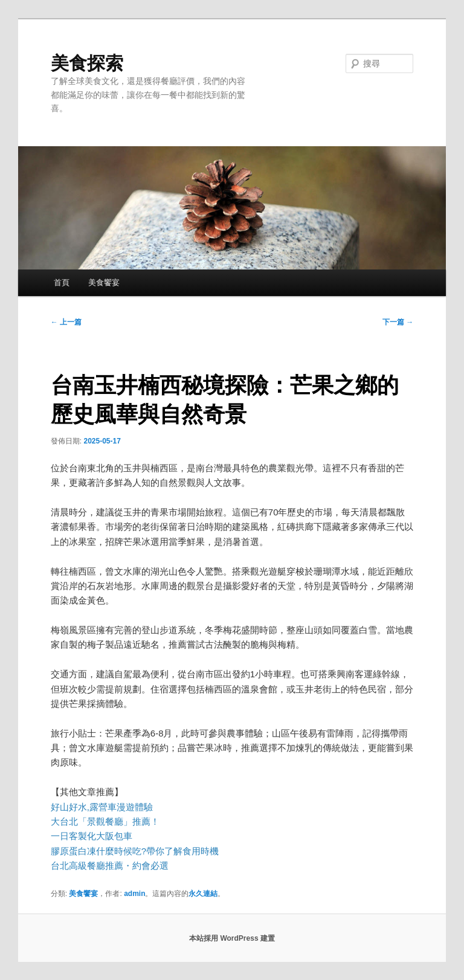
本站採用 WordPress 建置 (232, 938)
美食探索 (87, 63)
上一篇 (66, 322)
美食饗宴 (104, 282)
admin (134, 894)
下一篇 (398, 322)
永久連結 (203, 894)
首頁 (62, 282)
